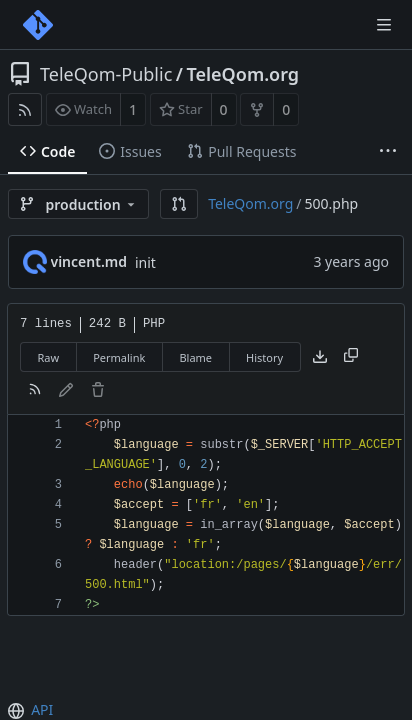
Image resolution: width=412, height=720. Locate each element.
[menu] (18, 711)
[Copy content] (351, 357)
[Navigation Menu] (384, 25)
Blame (195, 357)
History (264, 357)
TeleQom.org (242, 74)
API (42, 709)
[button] (179, 204)
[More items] (388, 152)
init (145, 262)
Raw (49, 357)
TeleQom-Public (106, 74)
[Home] (38, 25)
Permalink (119, 357)
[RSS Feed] (25, 109)
